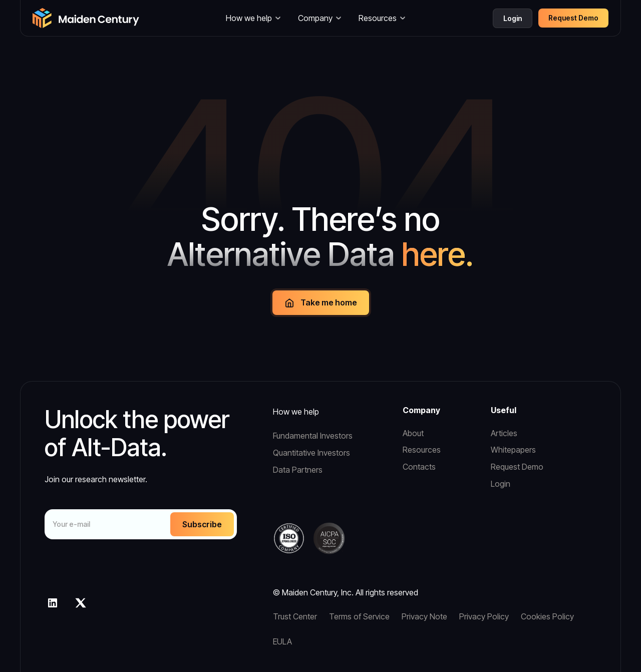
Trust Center (295, 616)
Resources (422, 450)
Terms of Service (359, 616)
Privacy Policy (484, 616)
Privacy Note (424, 616)
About (413, 433)
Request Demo (517, 467)
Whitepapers (513, 450)
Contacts (419, 467)
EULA (282, 641)
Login (513, 18)
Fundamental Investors (313, 436)
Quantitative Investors (311, 453)
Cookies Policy (547, 616)
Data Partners (298, 470)
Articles (504, 433)
